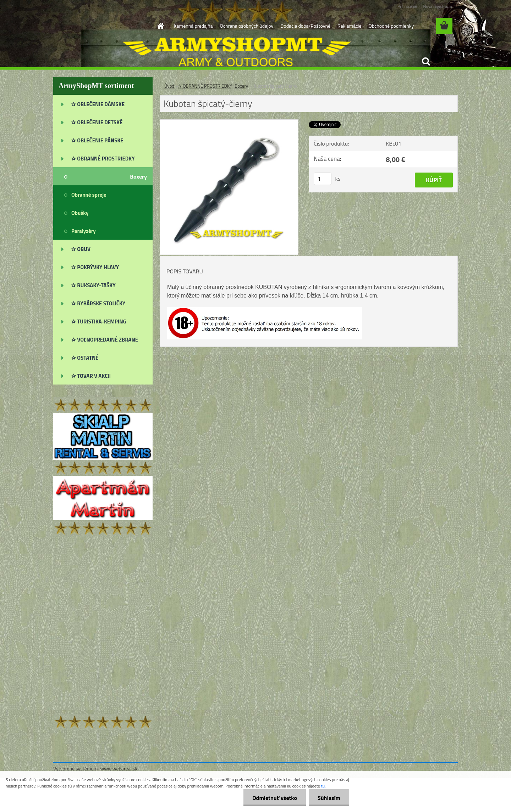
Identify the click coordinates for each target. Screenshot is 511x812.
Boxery (241, 86)
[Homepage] (160, 26)
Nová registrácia (437, 6)
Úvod (169, 86)
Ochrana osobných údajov (247, 26)
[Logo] (102, 26)
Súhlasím (329, 798)
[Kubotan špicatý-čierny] (229, 122)
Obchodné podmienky (391, 26)
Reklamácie (349, 26)
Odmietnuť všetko (275, 798)
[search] (426, 61)
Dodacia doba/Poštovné (305, 26)
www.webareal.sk (119, 769)
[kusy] (323, 179)
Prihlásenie (407, 6)
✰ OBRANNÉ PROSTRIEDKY (205, 86)
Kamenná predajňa (193, 26)
